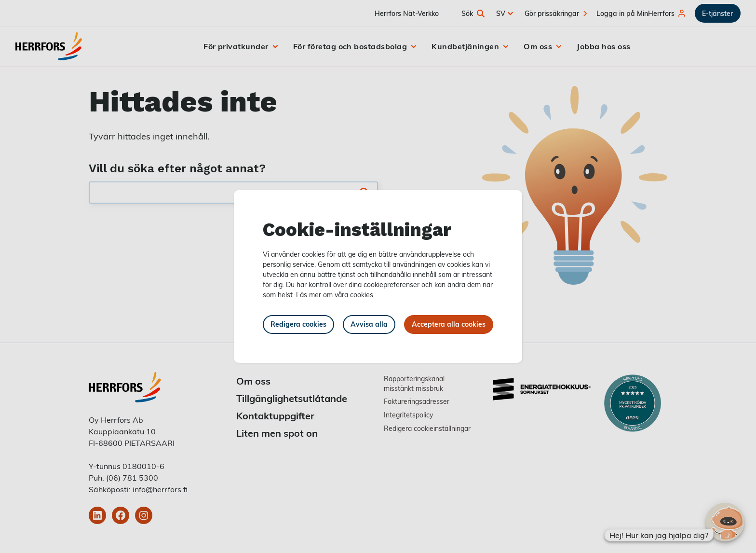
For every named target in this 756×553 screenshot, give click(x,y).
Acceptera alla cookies (449, 324)
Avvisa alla (369, 324)
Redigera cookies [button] (298, 324)
